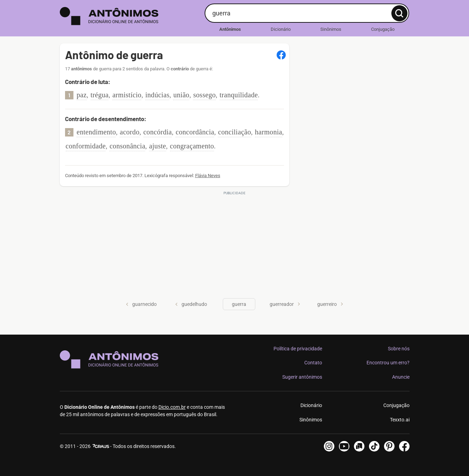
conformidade (86, 146)
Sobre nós (399, 349)
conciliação (234, 132)
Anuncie (401, 377)
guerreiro (330, 304)
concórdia (158, 132)
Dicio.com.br (172, 407)
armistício (127, 95)
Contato (313, 363)
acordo (129, 132)
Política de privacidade (298, 349)
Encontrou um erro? (388, 363)
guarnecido (141, 304)
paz (82, 95)
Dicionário (281, 29)
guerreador (285, 304)
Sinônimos (331, 29)
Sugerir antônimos (302, 377)
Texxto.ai (400, 420)
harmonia (269, 132)
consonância (127, 146)
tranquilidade (239, 95)
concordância (195, 132)
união (181, 95)
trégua (100, 95)
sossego (204, 95)
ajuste (157, 146)
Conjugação (383, 29)
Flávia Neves (208, 176)
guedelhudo (191, 304)
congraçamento (192, 146)
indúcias (157, 95)
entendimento (96, 132)
